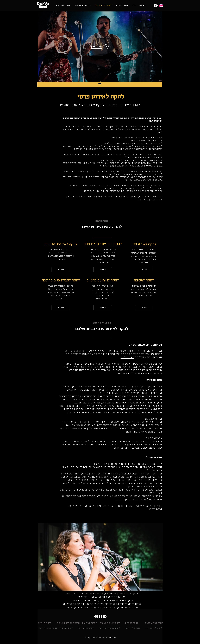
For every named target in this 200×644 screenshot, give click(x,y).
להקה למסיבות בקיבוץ (147, 286)
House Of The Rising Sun (140, 138)
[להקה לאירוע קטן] (86, 628)
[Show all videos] (100, 84)
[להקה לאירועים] (44, 623)
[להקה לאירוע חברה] (154, 623)
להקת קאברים (135, 174)
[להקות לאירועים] (89, 623)
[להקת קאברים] (132, 623)
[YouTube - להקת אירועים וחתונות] (105, 617)
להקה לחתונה (105, 364)
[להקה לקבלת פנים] (154, 628)
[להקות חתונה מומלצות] (110, 628)
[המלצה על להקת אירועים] (68, 623)
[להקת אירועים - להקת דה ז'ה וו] (156, 5)
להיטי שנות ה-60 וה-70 (101, 597)
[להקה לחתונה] (66, 628)
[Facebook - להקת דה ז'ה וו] (100, 617)
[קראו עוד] (61, 270)
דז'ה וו (79, 185)
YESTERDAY (127, 357)
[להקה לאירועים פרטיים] (110, 623)
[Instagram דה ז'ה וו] (96, 617)
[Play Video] (100, 47)
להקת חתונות (133, 432)
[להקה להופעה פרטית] (47, 628)
